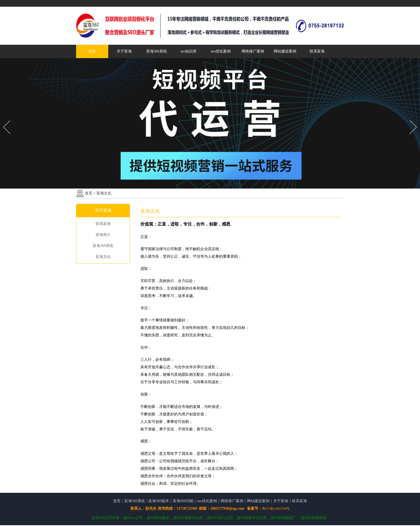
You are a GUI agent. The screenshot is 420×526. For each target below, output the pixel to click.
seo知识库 (189, 51)
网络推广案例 (253, 51)
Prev (3, 119)
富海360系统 (157, 51)
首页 (92, 51)
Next (410, 119)
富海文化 (103, 257)
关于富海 (124, 51)
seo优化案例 (221, 51)
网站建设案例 (285, 51)
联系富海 (317, 51)
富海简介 (103, 235)
